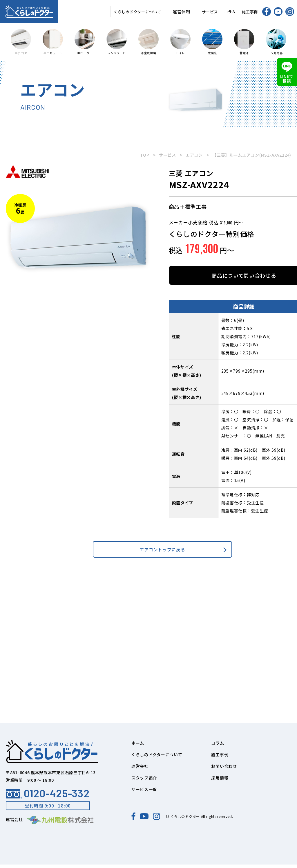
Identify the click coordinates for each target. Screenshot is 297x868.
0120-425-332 (48, 797)
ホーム (138, 746)
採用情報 (220, 781)
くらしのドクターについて (137, 12)
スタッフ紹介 (144, 781)
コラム (230, 12)
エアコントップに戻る (163, 551)
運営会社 (140, 770)
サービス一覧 (144, 793)
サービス (210, 12)
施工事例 (250, 12)
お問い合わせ (224, 770)
